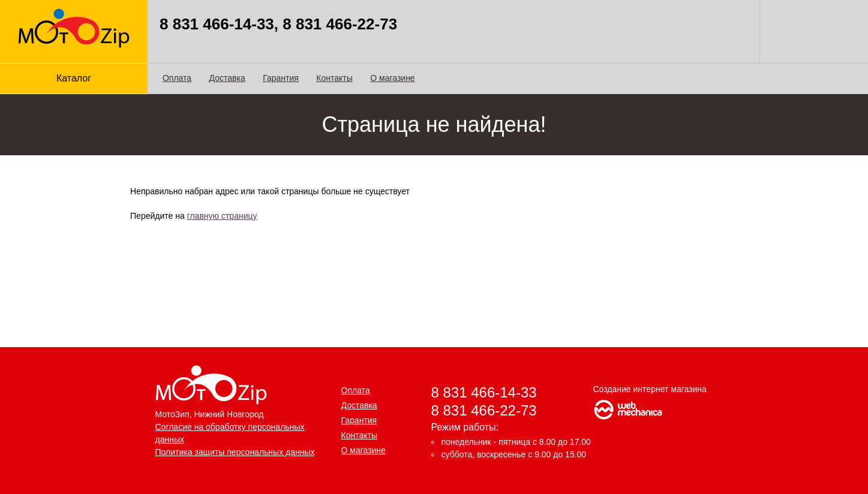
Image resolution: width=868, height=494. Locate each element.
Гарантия (281, 78)
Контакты (334, 78)
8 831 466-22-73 (484, 410)
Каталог (74, 78)
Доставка (227, 78)
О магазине (392, 78)
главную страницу (222, 216)
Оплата (177, 78)
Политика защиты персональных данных (235, 452)
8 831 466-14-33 (484, 392)
